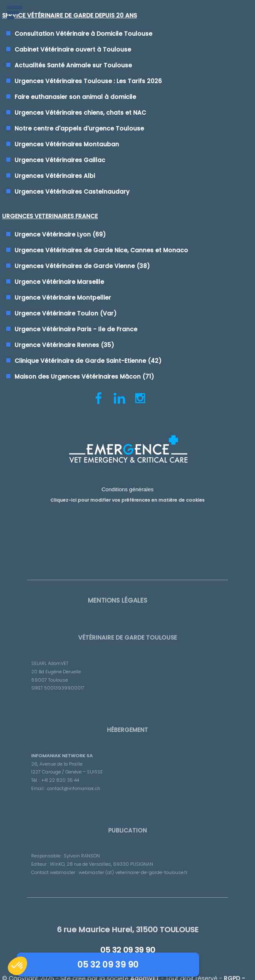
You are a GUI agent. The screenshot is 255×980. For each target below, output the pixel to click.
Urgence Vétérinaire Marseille (60, 283)
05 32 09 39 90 (127, 964)
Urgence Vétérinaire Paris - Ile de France (76, 330)
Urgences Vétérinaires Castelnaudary (72, 192)
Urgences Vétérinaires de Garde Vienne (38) (83, 267)
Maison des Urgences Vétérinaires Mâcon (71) (85, 377)
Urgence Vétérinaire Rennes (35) (65, 346)
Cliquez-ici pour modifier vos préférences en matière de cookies (127, 505)
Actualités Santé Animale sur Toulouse (74, 66)
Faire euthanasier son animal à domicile (76, 97)
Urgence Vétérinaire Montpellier (63, 298)
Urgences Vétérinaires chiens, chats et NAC (81, 113)
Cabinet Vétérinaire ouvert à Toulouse (73, 50)
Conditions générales (127, 495)
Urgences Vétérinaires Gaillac (60, 160)
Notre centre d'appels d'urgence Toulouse (80, 129)
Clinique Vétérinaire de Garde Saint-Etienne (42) (88, 362)
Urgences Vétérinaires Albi (55, 176)
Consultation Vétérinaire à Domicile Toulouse (84, 34)
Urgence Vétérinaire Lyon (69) (61, 235)
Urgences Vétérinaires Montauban (67, 145)
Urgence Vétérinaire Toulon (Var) (66, 314)
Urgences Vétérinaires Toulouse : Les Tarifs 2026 (89, 81)
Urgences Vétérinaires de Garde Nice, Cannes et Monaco (102, 251)
